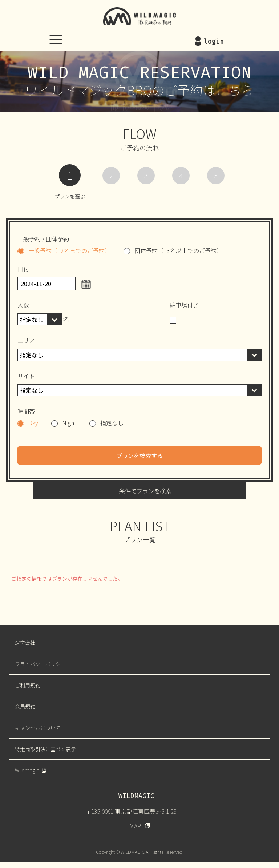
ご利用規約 (28, 685)
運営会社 (25, 643)
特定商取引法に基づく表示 (45, 749)
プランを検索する (139, 455)
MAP (135, 826)
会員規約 (25, 706)
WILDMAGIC (139, 16)
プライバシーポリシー (40, 664)
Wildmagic (27, 770)
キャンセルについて (38, 728)
